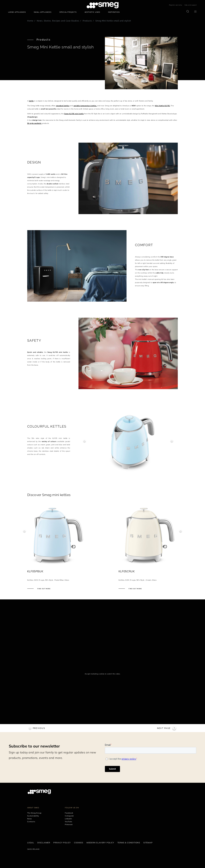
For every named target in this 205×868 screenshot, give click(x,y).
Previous (84, 441)
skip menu (8, 5)
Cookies (79, 843)
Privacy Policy (62, 843)
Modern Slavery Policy (100, 843)
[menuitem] (18, 12)
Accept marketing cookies (95, 674)
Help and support (191, 5)
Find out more (44, 589)
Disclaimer (44, 843)
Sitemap (148, 843)
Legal (31, 843)
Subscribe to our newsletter (34, 746)
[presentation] (51, 619)
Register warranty (176, 5)
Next (172, 441)
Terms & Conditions (129, 843)
